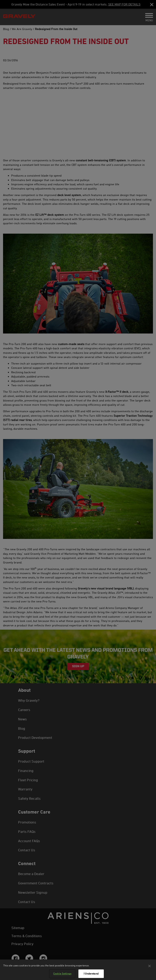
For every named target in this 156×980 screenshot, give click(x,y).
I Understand (91, 974)
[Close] (149, 966)
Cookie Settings (62, 974)
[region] (78, 970)
